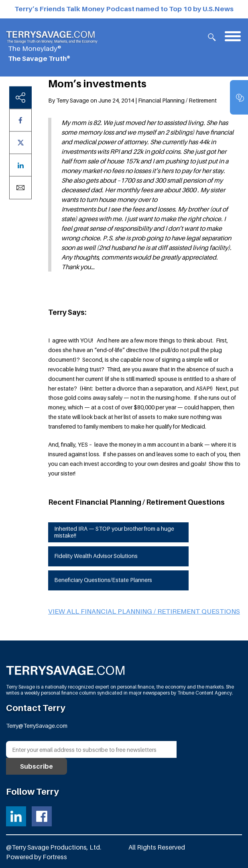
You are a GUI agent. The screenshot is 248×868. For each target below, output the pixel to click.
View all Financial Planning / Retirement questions (144, 611)
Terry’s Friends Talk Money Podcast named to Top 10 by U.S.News (124, 9)
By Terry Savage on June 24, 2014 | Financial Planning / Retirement (132, 100)
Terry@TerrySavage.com (37, 726)
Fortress (55, 857)
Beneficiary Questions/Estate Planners (103, 580)
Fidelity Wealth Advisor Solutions (96, 556)
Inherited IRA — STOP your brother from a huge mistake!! (114, 532)
